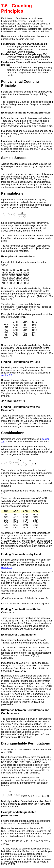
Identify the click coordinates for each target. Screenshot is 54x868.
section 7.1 (7, 375)
